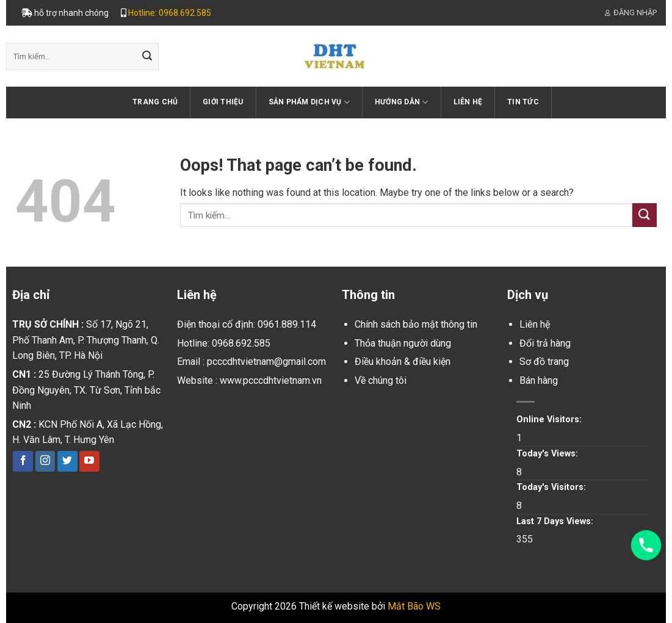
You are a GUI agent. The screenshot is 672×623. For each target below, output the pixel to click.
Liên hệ (468, 102)
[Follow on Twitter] (67, 461)
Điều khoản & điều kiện (403, 362)
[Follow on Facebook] (23, 461)
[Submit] (147, 57)
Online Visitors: (550, 420)
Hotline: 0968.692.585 (170, 13)
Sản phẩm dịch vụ (309, 102)
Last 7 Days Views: (556, 521)
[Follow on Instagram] (45, 461)
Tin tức (523, 102)
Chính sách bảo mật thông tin (416, 324)
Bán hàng (539, 380)
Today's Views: (548, 454)
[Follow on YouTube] (89, 461)
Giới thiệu (223, 102)
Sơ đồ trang (544, 362)
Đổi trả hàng (545, 343)
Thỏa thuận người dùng (403, 343)
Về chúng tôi (381, 380)
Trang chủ (155, 102)
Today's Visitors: (552, 487)
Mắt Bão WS (414, 606)
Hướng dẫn (402, 102)
